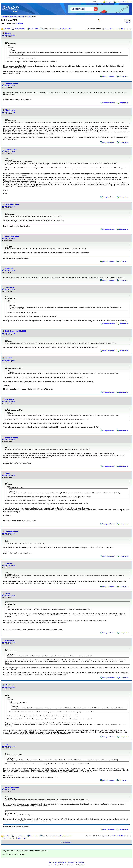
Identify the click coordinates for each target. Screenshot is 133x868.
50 (58, 29)
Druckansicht (67, 842)
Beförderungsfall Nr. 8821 (16, 331)
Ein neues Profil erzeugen (124, 2)
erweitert (129, 22)
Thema (29, 16)
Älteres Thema (23, 838)
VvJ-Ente (19, 23)
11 (124, 29)
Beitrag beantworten (109, 76)
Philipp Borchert (12, 84)
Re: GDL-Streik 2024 (9, 35)
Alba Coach (10, 110)
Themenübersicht (20, 29)
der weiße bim (11, 150)
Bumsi (8, 594)
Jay (6, 744)
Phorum (57, 865)
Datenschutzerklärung (66, 862)
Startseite (5, 16)
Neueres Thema (9, 838)
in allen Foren (67, 29)
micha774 (9, 269)
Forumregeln (79, 862)
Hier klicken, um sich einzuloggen (14, 854)
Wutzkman (9, 288)
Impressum (53, 862)
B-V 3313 (9, 358)
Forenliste (7, 29)
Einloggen (109, 2)
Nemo (7, 473)
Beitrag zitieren (124, 76)
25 (55, 29)
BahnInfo (82, 865)
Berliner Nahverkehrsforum (17, 16)
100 (61, 29)
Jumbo (8, 33)
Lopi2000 (9, 563)
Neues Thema (34, 29)
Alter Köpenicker (12, 204)
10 (122, 29)
